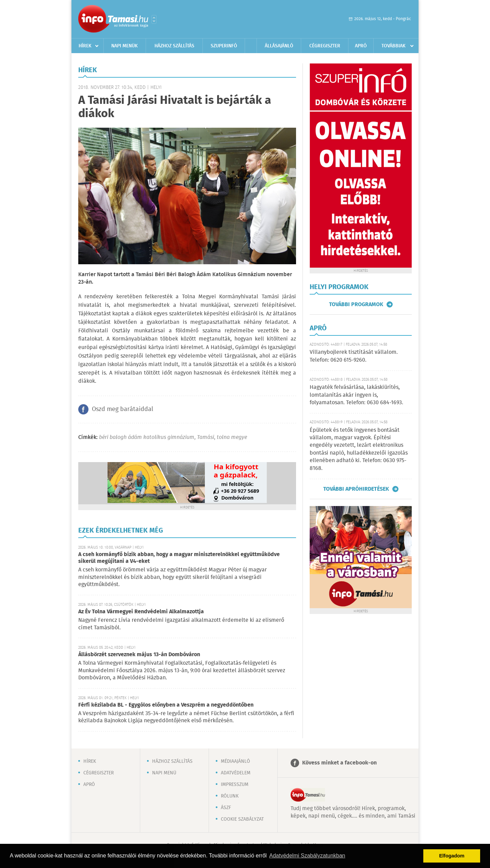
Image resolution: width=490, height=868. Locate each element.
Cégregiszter (325, 46)
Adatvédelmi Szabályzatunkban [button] (307, 856)
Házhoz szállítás (174, 46)
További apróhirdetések (356, 489)
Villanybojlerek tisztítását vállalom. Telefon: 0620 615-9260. (354, 356)
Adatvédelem (236, 773)
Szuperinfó (224, 46)
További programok (356, 304)
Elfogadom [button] (452, 856)
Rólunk (230, 796)
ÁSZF (226, 808)
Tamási (206, 437)
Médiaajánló (235, 761)
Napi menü (164, 773)
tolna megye (232, 437)
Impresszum (235, 785)
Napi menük (125, 46)
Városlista (154, 19)
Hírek (85, 46)
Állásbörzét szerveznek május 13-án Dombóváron (139, 655)
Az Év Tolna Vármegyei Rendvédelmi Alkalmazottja (141, 612)
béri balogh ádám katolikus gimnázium (147, 437)
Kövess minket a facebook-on (339, 763)
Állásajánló (279, 46)
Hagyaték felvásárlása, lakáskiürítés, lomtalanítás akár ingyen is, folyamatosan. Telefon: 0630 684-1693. (356, 395)
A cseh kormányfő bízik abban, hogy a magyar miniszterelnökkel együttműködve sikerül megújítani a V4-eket (179, 558)
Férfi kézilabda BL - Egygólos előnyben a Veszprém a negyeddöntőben (166, 705)
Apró (361, 46)
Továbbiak (394, 46)
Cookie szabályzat (242, 819)
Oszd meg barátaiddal (122, 409)
